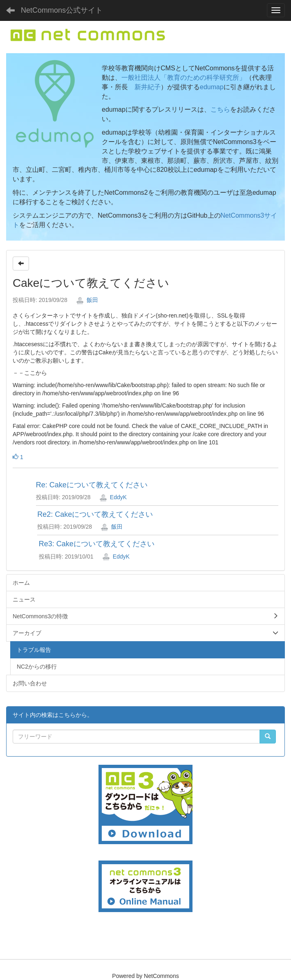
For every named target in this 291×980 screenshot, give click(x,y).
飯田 (87, 300)
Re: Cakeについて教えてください (92, 485)
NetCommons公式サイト (62, 10)
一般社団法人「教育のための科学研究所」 (184, 78)
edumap (212, 87)
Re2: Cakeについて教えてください (95, 514)
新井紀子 (148, 87)
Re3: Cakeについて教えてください (97, 544)
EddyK (113, 497)
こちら (220, 109)
